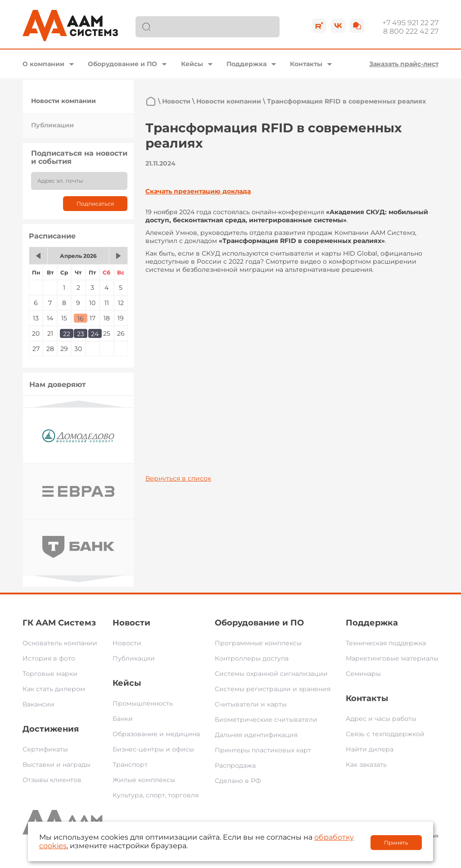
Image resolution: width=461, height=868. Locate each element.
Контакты (306, 64)
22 (67, 334)
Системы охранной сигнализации (271, 674)
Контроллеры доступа (252, 658)
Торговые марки (50, 674)
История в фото (49, 658)
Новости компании (63, 101)
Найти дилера (370, 749)
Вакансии (38, 704)
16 (81, 319)
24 (95, 334)
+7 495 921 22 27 (410, 23)
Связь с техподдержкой (385, 734)
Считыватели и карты (251, 704)
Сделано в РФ (238, 781)
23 (81, 334)
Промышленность (143, 703)
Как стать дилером (54, 689)
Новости (176, 101)
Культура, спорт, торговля (156, 795)
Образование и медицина (156, 734)
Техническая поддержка (386, 643)
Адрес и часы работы (381, 719)
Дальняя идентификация (256, 735)
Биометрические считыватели (266, 720)
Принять (396, 843)
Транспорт (130, 765)
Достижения (51, 729)
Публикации (52, 125)
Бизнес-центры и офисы (153, 749)
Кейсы (192, 64)
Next (78, 579)
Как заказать (366, 765)
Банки (123, 719)
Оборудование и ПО (122, 64)
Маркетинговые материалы (392, 658)
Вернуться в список (178, 478)
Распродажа (235, 765)
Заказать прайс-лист (404, 64)
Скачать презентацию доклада (198, 191)
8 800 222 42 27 (411, 31)
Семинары (363, 674)
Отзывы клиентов (52, 780)
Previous (78, 404)
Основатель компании (60, 643)
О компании (43, 64)
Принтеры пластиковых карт (263, 750)
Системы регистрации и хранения (273, 689)
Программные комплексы (258, 643)
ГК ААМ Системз (59, 623)
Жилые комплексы (144, 780)
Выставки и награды (56, 765)
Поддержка (246, 64)
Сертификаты (45, 749)
